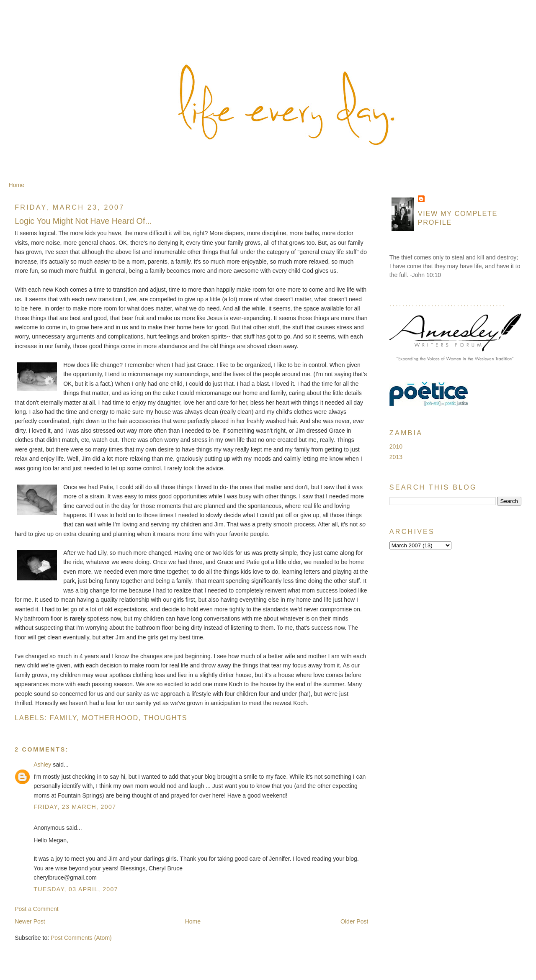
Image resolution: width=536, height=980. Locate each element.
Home (17, 185)
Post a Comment (37, 909)
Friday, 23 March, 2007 (75, 807)
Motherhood (110, 718)
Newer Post (30, 921)
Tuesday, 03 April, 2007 (76, 889)
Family (63, 718)
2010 (396, 446)
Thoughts (165, 718)
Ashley (42, 765)
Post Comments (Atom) (81, 938)
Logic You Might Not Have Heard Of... (83, 221)
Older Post (354, 921)
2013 (396, 457)
